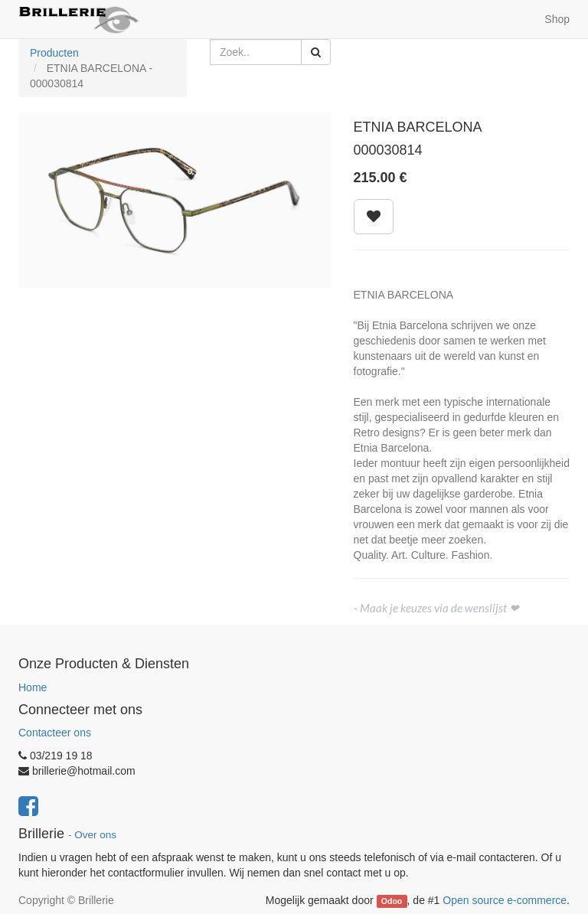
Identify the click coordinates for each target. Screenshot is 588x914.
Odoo (392, 901)
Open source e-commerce (505, 900)
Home (33, 687)
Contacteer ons (55, 733)
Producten (54, 53)
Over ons (95, 835)
